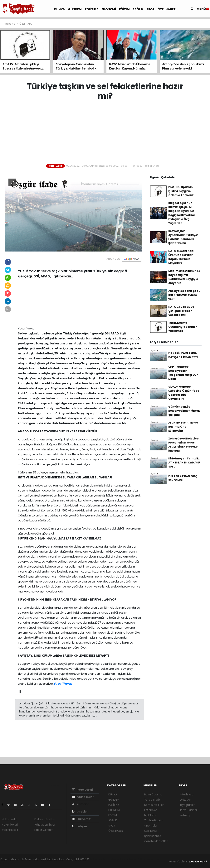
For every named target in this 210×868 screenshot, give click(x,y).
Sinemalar (151, 826)
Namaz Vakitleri (154, 805)
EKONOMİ (109, 9)
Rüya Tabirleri (189, 810)
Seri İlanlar (151, 831)
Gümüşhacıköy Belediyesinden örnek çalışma (184, 411)
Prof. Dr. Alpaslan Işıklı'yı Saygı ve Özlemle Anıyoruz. (181, 191)
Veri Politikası (10, 830)
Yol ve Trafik (152, 800)
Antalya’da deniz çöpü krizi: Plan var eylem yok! (184, 295)
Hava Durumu (153, 794)
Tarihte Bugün (154, 820)
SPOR (150, 9)
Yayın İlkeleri (10, 825)
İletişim (79, 826)
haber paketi (117, 859)
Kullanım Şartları (45, 819)
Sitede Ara (187, 794)
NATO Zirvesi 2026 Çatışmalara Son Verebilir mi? (181, 311)
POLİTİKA (92, 9)
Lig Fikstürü (151, 815)
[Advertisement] (106, 132)
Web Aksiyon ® (198, 862)
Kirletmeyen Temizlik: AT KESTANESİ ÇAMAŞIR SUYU (184, 463)
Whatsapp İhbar (45, 825)
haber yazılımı (99, 859)
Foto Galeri (83, 790)
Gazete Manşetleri (156, 841)
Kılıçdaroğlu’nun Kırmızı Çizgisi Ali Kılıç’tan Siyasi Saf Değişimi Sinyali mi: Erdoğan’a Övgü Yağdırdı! (182, 213)
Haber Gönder (44, 830)
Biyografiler (187, 805)
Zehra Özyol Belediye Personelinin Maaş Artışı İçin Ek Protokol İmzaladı (183, 445)
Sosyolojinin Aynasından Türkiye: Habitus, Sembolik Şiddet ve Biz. (183, 237)
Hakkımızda (9, 819)
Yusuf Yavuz (63, 684)
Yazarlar (80, 804)
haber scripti (134, 859)
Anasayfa (10, 24)
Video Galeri (83, 797)
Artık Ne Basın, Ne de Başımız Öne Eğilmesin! (183, 427)
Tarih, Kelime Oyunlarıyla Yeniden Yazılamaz (183, 327)
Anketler (186, 800)
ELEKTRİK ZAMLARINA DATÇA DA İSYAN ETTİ (183, 355)
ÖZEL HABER (167, 9)
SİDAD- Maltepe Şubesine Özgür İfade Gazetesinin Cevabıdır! (184, 393)
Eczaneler (151, 810)
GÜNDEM (75, 9)
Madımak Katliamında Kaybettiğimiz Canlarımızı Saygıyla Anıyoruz (184, 277)
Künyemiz (81, 819)
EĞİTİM (124, 9)
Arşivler (80, 812)
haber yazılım (151, 859)
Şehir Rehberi (153, 836)
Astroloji (185, 815)
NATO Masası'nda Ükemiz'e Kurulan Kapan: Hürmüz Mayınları (181, 257)
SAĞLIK (138, 9)
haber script (8, 863)
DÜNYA (59, 9)
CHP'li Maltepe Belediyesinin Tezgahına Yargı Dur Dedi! (183, 373)
